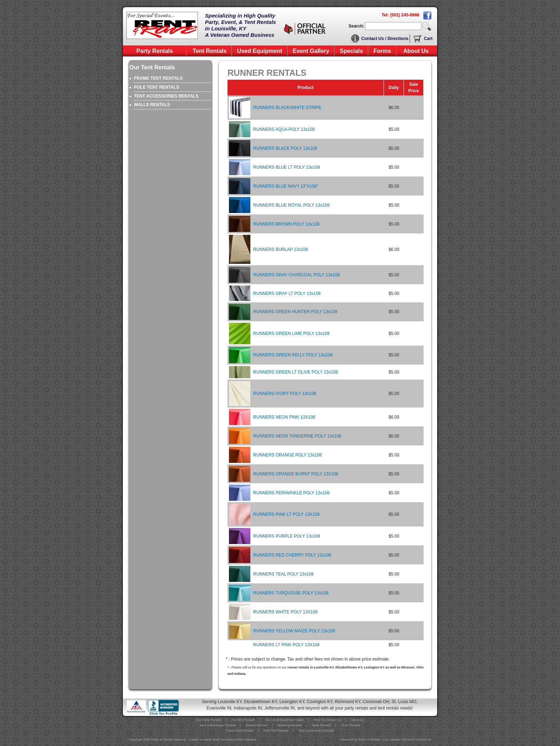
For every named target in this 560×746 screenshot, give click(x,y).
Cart (428, 39)
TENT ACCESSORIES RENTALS (166, 96)
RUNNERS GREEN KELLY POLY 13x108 (293, 355)
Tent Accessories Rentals (316, 731)
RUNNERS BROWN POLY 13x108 (286, 224)
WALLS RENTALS (152, 105)
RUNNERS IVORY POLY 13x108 (285, 394)
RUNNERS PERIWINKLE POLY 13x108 (291, 493)
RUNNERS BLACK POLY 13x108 (285, 148)
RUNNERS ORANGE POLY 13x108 (287, 455)
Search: (356, 26)
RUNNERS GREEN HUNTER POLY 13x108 (295, 312)
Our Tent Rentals (243, 720)
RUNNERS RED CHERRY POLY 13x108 (292, 555)
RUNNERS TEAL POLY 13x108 (283, 574)
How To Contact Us (327, 720)
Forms (382, 51)
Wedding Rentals (290, 725)
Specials (351, 51)
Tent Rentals (210, 51)
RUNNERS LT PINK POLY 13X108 (286, 645)
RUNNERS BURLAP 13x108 (281, 250)
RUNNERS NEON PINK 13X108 (284, 417)
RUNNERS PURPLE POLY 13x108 (287, 536)
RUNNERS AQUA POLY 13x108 (284, 129)
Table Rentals (322, 725)
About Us (416, 51)
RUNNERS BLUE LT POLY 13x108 (287, 167)
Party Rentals (155, 51)
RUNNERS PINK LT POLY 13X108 (286, 514)
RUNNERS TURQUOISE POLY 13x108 (291, 593)
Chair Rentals (351, 725)
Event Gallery (311, 51)
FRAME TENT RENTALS (158, 78)
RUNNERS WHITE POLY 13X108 (285, 612)
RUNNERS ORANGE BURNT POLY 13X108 (296, 474)
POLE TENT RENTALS (156, 87)
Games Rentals (256, 725)
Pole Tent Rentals (276, 731)
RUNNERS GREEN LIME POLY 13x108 (291, 334)
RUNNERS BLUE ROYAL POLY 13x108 (291, 205)
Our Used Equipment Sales (284, 720)
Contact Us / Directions (385, 39)
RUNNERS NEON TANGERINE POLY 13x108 (297, 436)
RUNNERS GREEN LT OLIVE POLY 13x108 (296, 372)
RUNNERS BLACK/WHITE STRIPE (287, 108)
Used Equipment (260, 51)
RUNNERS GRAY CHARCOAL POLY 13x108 (296, 275)
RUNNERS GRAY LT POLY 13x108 (287, 293)
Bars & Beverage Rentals (218, 725)
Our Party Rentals (209, 720)
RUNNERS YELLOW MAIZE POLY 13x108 (294, 631)
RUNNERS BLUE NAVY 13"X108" (286, 186)
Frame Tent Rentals (240, 731)
